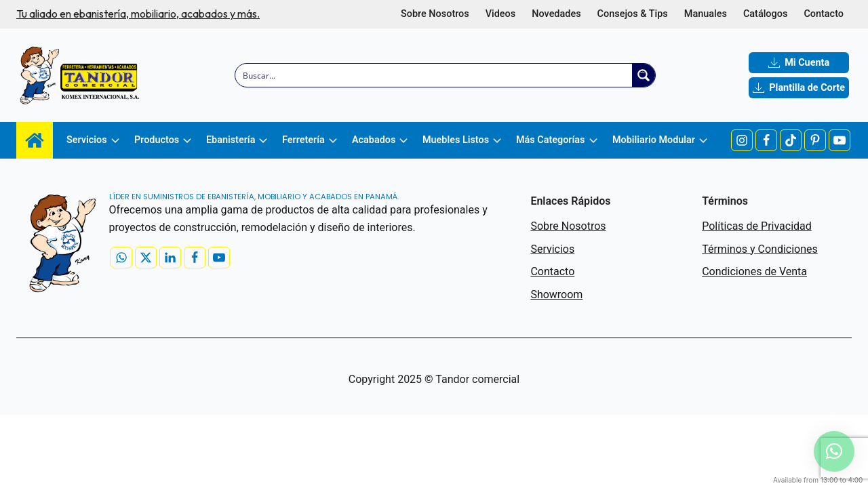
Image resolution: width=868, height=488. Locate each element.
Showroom (556, 294)
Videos (501, 14)
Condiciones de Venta (754, 271)
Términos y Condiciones (760, 249)
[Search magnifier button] (644, 75)
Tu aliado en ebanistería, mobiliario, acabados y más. (138, 14)
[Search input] (434, 75)
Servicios (552, 249)
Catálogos (765, 14)
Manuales (706, 14)
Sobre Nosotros (435, 14)
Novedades (556, 14)
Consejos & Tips (633, 14)
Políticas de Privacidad (757, 226)
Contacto (824, 14)
